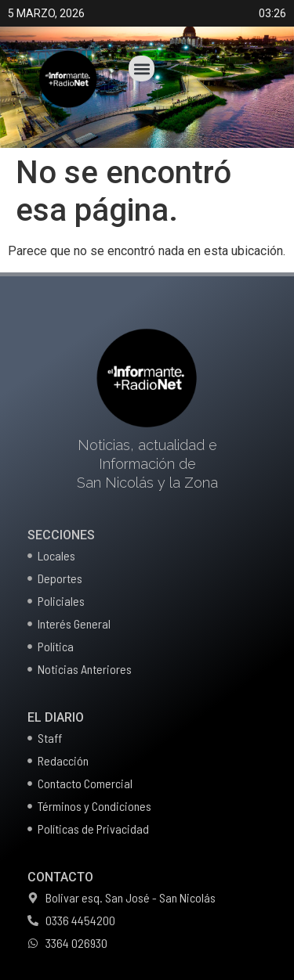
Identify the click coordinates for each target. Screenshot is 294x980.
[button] (142, 68)
